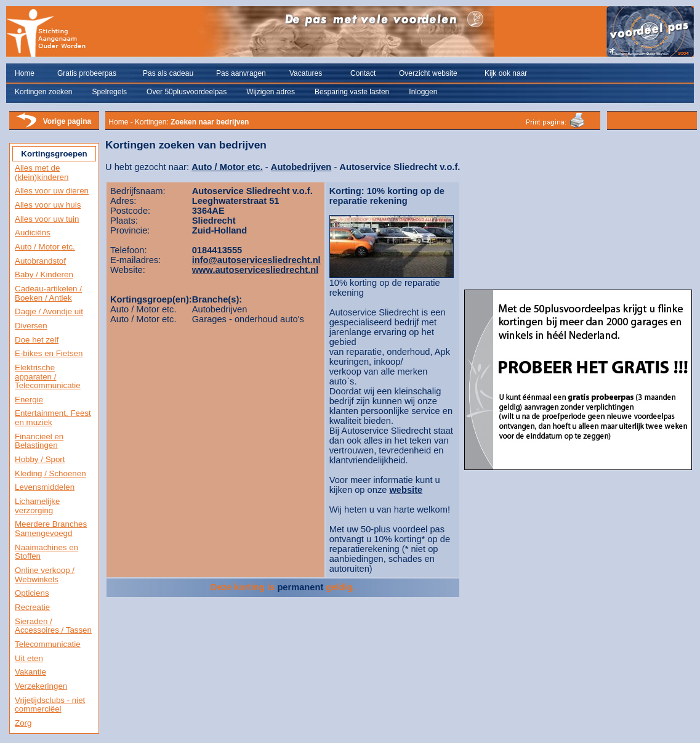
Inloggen (423, 92)
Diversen (31, 326)
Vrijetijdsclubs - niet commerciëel (50, 705)
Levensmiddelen (45, 487)
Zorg (23, 723)
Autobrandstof (40, 261)
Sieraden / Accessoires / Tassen (53, 626)
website (406, 490)
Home (25, 73)
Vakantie (30, 672)
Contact (363, 73)
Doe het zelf (37, 340)
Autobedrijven (301, 167)
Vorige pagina (67, 121)
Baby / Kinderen (44, 274)
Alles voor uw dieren (52, 191)
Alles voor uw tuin (47, 219)
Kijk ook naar (506, 73)
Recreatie (32, 607)
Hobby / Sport (40, 459)
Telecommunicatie (48, 644)
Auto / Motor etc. (45, 247)
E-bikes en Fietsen (49, 353)
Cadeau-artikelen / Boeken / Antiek (48, 293)
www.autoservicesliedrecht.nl (255, 270)
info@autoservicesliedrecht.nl (256, 260)
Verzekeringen (41, 686)
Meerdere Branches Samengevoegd (51, 529)
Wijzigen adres (271, 92)
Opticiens (32, 593)
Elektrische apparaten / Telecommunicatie (48, 376)
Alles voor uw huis (48, 205)
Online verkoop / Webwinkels (45, 575)
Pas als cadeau (168, 73)
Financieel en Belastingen (39, 441)
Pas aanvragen (241, 73)
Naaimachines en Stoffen (46, 552)
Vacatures (306, 73)
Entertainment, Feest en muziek (53, 418)
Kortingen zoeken (43, 92)
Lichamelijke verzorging (37, 506)
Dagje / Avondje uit (49, 311)
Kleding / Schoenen (50, 473)
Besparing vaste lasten (352, 92)
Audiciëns (33, 233)
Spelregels (109, 92)
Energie (29, 400)
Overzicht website (428, 73)
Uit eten (29, 658)
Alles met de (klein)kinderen (42, 173)
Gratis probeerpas (87, 73)
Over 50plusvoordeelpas (187, 92)
